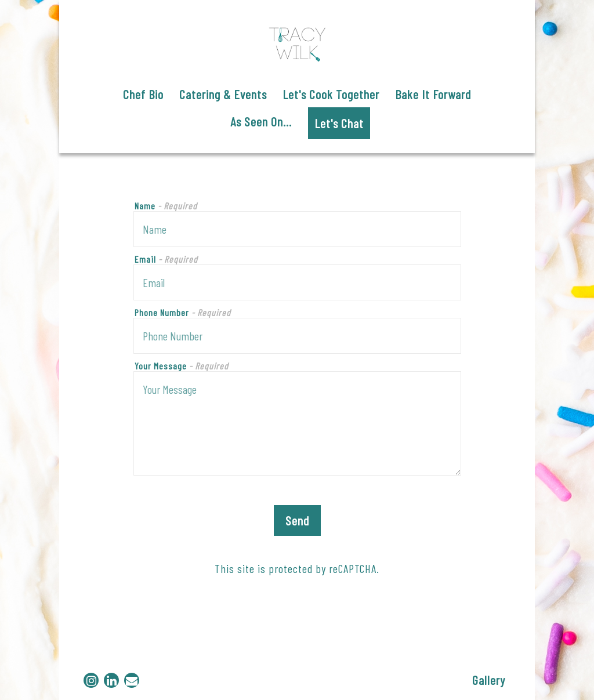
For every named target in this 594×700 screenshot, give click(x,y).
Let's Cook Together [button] (331, 94)
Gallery (489, 680)
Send (297, 520)
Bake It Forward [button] (433, 94)
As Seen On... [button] (261, 121)
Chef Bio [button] (143, 94)
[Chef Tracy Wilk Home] (297, 41)
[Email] (132, 680)
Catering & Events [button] (223, 94)
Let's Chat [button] (339, 123)
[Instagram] (91, 680)
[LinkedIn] (111, 680)
